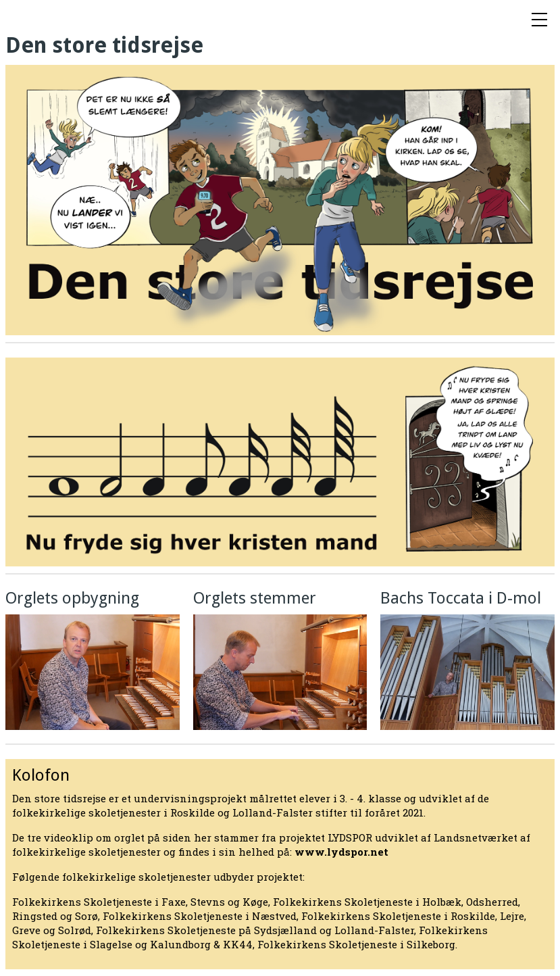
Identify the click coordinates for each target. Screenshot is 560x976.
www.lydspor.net (341, 852)
